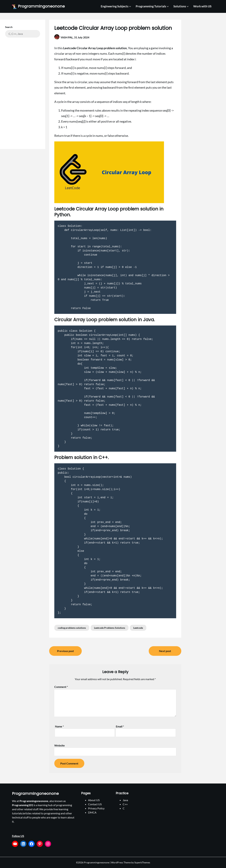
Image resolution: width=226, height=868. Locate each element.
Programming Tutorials (151, 6)
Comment (61, 687)
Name (59, 726)
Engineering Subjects (115, 6)
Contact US (95, 804)
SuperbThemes (142, 862)
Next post (165, 651)
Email (120, 726)
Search (9, 27)
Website (60, 745)
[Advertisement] (23, 91)
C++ (125, 804)
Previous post (65, 651)
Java (125, 800)
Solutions (180, 6)
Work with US (202, 6)
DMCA (92, 812)
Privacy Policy (96, 808)
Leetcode (138, 628)
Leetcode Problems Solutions (110, 628)
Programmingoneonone (41, 6)
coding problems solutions (72, 628)
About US (94, 800)
